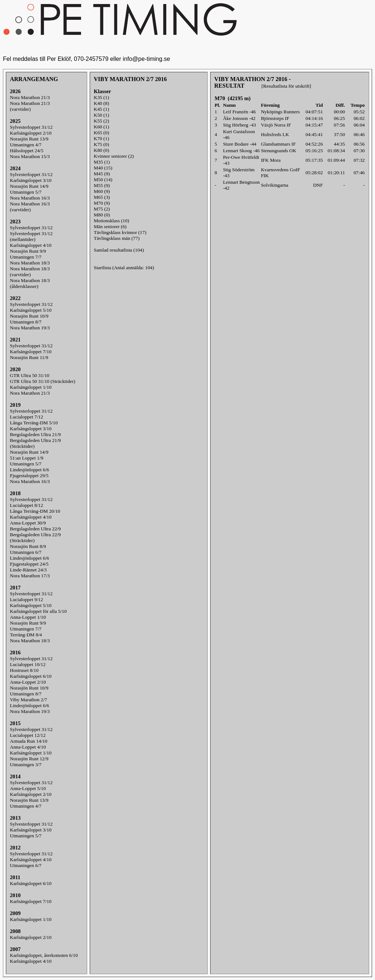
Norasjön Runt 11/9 (29, 357)
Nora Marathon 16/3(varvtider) (30, 207)
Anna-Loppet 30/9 (28, 523)
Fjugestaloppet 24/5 (29, 564)
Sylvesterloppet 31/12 (31, 127)
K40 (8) (101, 103)
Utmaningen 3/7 (26, 765)
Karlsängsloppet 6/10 (31, 676)
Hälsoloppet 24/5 (27, 151)
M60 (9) (102, 191)
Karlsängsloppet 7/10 (31, 352)
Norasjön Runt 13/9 (29, 139)
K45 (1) (101, 109)
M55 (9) (102, 185)
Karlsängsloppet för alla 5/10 (38, 611)
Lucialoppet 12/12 (28, 735)
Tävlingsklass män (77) (117, 238)
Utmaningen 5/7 (26, 192)
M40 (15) (103, 168)
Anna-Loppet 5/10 (28, 788)
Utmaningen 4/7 (26, 145)
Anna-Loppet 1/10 (28, 617)
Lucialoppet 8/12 (27, 505)
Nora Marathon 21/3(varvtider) (30, 106)
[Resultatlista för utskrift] (286, 86)
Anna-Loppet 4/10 (28, 747)
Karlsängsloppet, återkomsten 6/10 (44, 955)
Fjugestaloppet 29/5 (29, 476)
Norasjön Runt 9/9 (28, 251)
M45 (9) (102, 174)
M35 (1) (102, 162)
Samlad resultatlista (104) (119, 250)
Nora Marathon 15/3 (30, 156)
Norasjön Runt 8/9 (28, 546)
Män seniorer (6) (110, 226)
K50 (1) (101, 115)
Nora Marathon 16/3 (30, 198)
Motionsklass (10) (112, 221)
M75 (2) (102, 209)
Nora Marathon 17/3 (30, 576)
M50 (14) (103, 180)
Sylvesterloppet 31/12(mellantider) (31, 236)
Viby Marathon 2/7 (28, 700)
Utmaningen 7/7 (26, 257)
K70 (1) (101, 138)
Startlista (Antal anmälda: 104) (124, 268)
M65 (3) (102, 197)
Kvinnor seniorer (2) (114, 156)
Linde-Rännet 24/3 (28, 570)
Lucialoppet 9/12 (27, 599)
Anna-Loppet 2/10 (28, 682)
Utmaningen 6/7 (26, 552)
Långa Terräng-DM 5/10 (34, 423)
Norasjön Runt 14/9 (29, 186)
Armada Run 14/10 (29, 741)
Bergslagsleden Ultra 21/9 (35, 434)
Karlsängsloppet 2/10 (31, 133)
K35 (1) (101, 97)
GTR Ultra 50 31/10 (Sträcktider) (42, 381)
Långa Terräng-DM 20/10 (35, 511)
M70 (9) (102, 203)
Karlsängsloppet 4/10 (31, 245)
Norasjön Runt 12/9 (29, 759)
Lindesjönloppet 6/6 (29, 470)
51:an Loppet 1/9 (27, 458)
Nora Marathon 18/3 (30, 263)
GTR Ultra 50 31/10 (30, 375)
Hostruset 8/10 (24, 670)
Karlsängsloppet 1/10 (31, 387)
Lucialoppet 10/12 (28, 664)
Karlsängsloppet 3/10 (31, 180)
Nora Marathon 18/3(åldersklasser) (30, 283)
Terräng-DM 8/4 (26, 635)
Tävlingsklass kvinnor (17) (120, 232)
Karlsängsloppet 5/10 (31, 310)
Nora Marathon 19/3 (30, 328)
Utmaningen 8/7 (26, 322)
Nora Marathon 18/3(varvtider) (30, 272)
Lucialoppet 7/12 (27, 417)
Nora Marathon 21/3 (30, 97)
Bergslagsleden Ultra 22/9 (35, 529)
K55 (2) (101, 121)
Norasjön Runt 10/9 (29, 316)
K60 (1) (101, 127)
